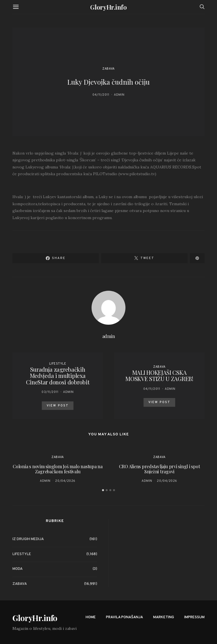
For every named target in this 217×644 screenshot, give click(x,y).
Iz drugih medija (28, 539)
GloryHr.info (108, 7)
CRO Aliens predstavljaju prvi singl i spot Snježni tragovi (160, 469)
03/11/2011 (50, 392)
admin (119, 95)
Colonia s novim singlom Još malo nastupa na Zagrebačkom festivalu (58, 469)
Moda (18, 569)
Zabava (108, 69)
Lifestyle (58, 364)
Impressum (194, 617)
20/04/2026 (65, 481)
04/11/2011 (101, 95)
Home (91, 617)
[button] (103, 490)
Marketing (164, 617)
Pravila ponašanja (124, 617)
